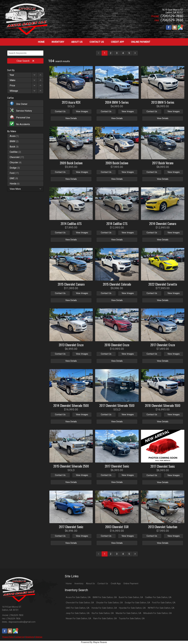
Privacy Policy (8, 637)
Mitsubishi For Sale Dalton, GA (158, 613)
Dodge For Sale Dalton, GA (137, 603)
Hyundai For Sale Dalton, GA (132, 608)
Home (69, 584)
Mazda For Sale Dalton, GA (129, 613)
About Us (90, 584)
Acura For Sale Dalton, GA (78, 597)
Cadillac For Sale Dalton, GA (158, 597)
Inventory (79, 584)
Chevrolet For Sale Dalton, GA (80, 603)
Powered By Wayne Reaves (94, 642)
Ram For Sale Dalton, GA (105, 619)
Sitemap (39, 637)
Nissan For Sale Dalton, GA (78, 619)
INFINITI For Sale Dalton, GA (161, 608)
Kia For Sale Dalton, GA (103, 613)
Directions (30, 637)
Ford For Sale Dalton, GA (164, 603)
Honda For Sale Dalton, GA (104, 608)
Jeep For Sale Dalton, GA (78, 613)
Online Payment (131, 584)
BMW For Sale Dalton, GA (105, 597)
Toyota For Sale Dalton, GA (132, 619)
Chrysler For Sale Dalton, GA (109, 603)
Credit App (116, 584)
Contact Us (20, 637)
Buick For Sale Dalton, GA (131, 597)
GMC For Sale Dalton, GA (78, 608)
